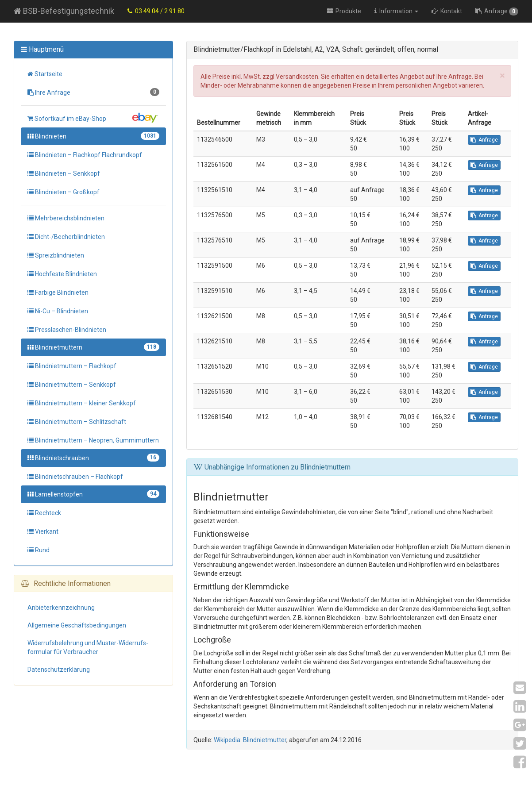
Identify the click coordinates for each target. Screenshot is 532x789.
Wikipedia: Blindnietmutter (250, 740)
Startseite (45, 74)
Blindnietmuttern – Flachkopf (72, 366)
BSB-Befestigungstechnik (64, 11)
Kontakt (447, 11)
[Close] (502, 76)
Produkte (344, 11)
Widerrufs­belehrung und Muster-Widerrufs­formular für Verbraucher (88, 647)
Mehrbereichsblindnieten (66, 218)
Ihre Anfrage (93, 92)
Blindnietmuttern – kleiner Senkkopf (82, 403)
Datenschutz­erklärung (59, 670)
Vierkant (43, 531)
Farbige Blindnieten (58, 293)
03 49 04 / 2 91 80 (156, 11)
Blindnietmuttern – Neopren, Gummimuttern (93, 440)
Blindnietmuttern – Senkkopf (72, 385)
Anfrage (497, 12)
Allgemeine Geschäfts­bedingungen (77, 625)
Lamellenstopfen (93, 494)
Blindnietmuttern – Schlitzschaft (77, 422)
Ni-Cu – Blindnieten (58, 311)
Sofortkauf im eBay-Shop (93, 118)
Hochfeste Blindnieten (62, 274)
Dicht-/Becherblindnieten (66, 237)
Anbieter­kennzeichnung (61, 608)
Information (396, 11)
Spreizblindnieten (56, 255)
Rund (39, 550)
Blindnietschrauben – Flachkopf (75, 477)
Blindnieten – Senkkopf (64, 173)
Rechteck (44, 513)
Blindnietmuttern (93, 347)
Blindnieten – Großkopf (64, 192)
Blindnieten (93, 136)
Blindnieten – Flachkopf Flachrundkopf (85, 155)
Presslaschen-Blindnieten (67, 330)
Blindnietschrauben (93, 458)
